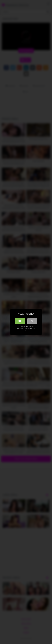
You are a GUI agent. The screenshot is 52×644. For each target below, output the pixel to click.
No (32, 321)
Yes (20, 321)
